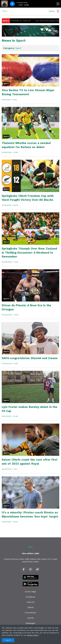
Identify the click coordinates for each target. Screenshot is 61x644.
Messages (31, 623)
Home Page (30, 592)
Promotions (30, 613)
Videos (30, 607)
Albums (30, 602)
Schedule (30, 597)
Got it (8, 640)
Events (30, 618)
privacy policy (33, 635)
